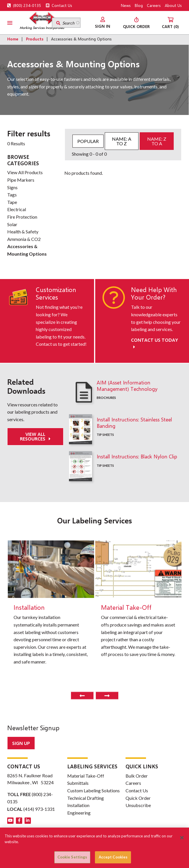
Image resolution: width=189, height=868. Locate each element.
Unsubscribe (138, 805)
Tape (12, 202)
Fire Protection (22, 217)
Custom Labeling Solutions (93, 790)
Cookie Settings (72, 857)
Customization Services (56, 293)
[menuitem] (103, 23)
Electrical (17, 209)
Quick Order (138, 798)
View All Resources (33, 436)
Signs (12, 187)
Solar (12, 224)
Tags (12, 195)
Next (107, 696)
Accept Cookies (113, 857)
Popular (88, 141)
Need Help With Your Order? (154, 293)
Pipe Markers (21, 180)
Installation (78, 805)
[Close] (182, 838)
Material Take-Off (86, 776)
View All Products (25, 172)
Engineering (79, 813)
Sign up (21, 743)
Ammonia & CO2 (24, 239)
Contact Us (59, 5)
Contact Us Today (155, 343)
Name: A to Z (122, 141)
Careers (154, 5)
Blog (139, 5)
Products (35, 39)
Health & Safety (23, 232)
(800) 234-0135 (24, 5)
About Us (173, 5)
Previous (82, 696)
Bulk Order (137, 776)
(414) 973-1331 (39, 809)
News (126, 5)
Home (13, 39)
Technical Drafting (86, 798)
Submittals (78, 783)
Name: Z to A (157, 141)
